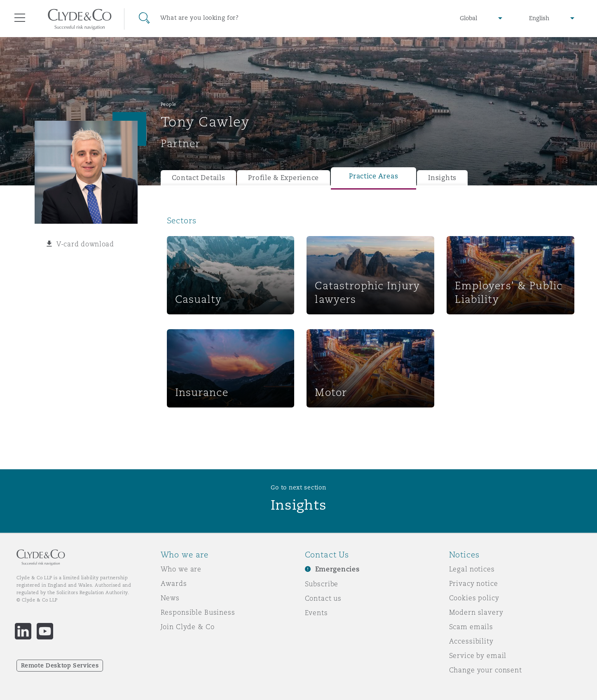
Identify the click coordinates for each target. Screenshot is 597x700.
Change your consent (486, 670)
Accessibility (471, 641)
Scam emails (471, 627)
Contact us (323, 598)
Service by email (478, 656)
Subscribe (322, 584)
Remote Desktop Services (60, 665)
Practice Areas (373, 176)
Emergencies (337, 569)
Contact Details (199, 178)
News (170, 598)
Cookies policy (474, 598)
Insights (442, 178)
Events (316, 613)
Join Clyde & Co (188, 627)
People (169, 104)
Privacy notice (474, 583)
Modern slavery (476, 612)
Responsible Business (198, 612)
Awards (174, 583)
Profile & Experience (283, 178)
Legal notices (472, 569)
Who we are (181, 569)
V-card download (85, 244)
